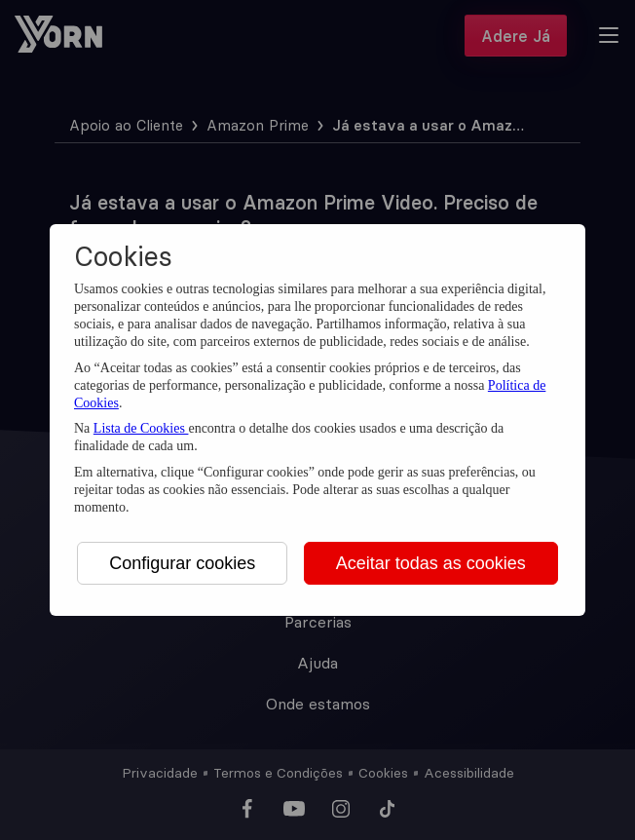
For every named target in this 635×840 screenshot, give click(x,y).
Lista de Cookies (141, 428)
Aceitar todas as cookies (431, 563)
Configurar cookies (182, 563)
